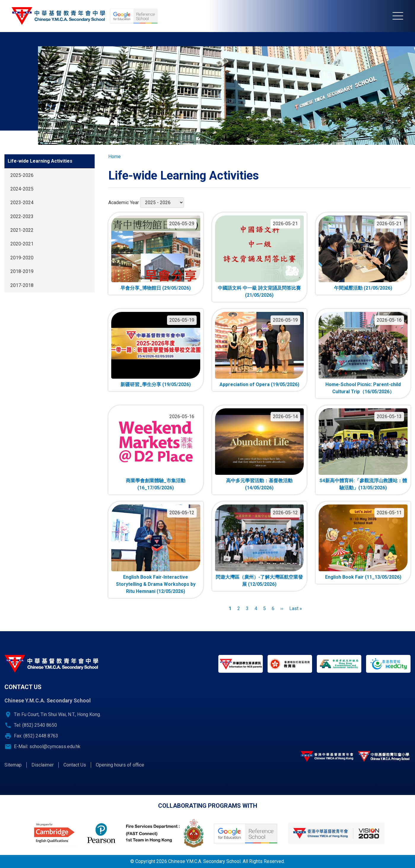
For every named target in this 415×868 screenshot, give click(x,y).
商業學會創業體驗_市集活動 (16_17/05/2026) (156, 484)
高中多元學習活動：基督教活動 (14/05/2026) (259, 484)
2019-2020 (22, 258)
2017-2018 (22, 285)
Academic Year (124, 203)
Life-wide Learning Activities (40, 161)
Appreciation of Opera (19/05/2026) (259, 384)
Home (115, 157)
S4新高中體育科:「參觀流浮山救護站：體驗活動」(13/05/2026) (363, 484)
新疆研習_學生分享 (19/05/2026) (156, 384)
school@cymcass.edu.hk (55, 746)
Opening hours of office (120, 765)
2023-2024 (22, 203)
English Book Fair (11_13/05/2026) (363, 577)
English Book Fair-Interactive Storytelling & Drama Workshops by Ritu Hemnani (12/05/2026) (156, 584)
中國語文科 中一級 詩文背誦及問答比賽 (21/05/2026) (259, 292)
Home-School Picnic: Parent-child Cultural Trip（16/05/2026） (363, 388)
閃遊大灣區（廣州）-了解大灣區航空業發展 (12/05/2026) (259, 581)
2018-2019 (22, 271)
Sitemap (13, 765)
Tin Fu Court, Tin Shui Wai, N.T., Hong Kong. (57, 714)
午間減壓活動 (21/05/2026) (363, 288)
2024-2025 (22, 189)
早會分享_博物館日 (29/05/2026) (156, 288)
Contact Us (75, 765)
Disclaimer (43, 765)
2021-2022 (22, 230)
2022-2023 (22, 216)
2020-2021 (22, 244)
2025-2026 (22, 175)
